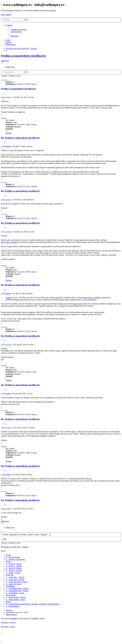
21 (14, 82)
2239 (15, 122)
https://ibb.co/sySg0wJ (10, 242)
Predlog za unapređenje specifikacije (23, 56)
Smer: (43, 535)
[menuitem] (19, 29)
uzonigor (4, 80)
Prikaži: (11, 535)
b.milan (4, 118)
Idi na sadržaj (6, 15)
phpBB (13, 619)
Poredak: (28, 535)
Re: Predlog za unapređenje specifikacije (20, 138)
